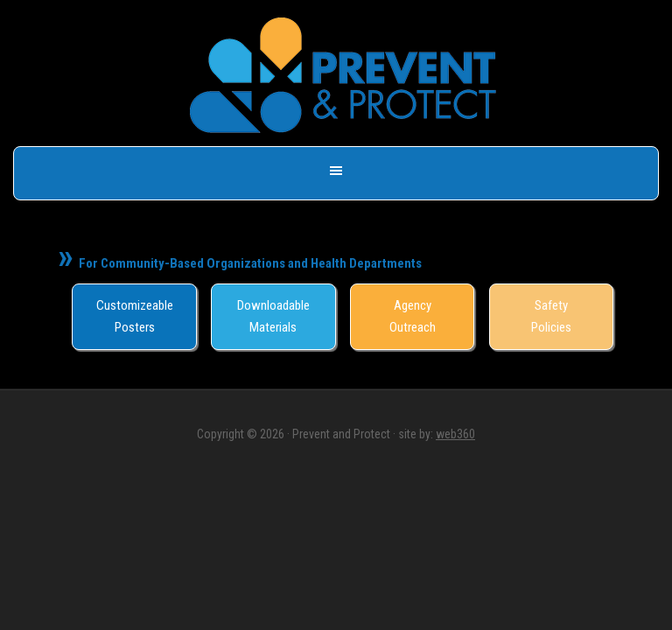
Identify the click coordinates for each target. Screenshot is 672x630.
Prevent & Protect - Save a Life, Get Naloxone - (343, 75)
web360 (455, 434)
